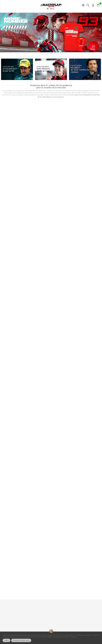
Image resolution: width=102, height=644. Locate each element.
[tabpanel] (51, 32)
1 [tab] (51, 54)
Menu (50, 9)
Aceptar (7, 640)
